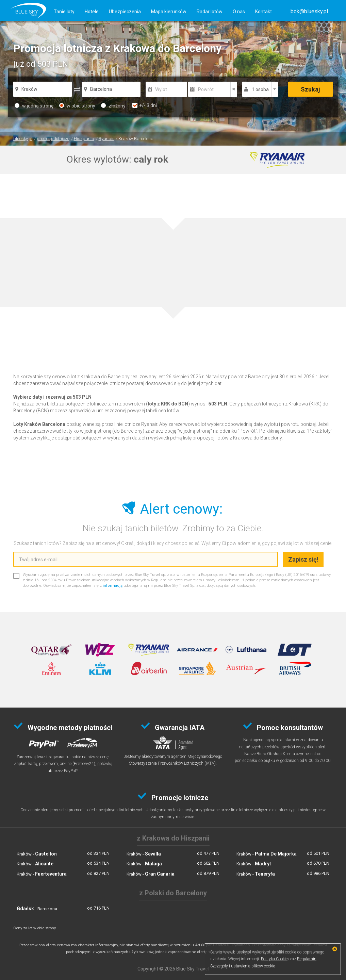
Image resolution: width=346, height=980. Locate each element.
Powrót (206, 89)
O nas (239, 12)
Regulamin (307, 959)
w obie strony (77, 106)
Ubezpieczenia (125, 12)
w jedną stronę (34, 106)
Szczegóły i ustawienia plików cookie (243, 966)
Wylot (161, 89)
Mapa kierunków (169, 12)
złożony (113, 106)
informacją (113, 586)
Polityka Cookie (274, 959)
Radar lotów (210, 12)
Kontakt (263, 12)
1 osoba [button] (260, 89)
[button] (309, 11)
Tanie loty (64, 12)
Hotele (92, 12)
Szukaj (310, 89)
